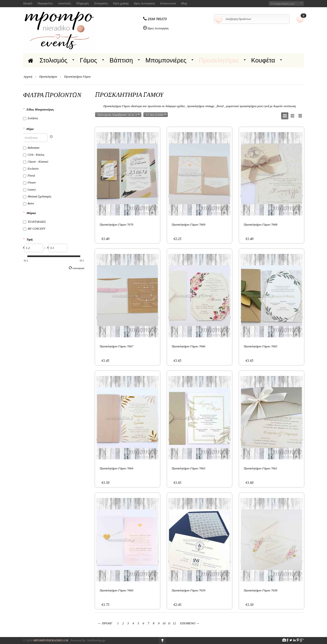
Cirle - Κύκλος (34, 155)
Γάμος (89, 60)
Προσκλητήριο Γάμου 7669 (188, 224)
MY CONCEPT (34, 229)
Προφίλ (28, 3)
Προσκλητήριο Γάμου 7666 (188, 346)
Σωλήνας (30, 118)
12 (174, 623)
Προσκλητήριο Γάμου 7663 (188, 468)
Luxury (29, 190)
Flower (30, 183)
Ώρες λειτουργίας (145, 3)
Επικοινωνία (168, 3)
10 (164, 623)
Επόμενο (190, 623)
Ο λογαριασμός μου (283, 3)
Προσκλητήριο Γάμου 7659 (188, 590)
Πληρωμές (83, 3)
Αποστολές (64, 3)
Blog (184, 3)
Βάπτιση (121, 60)
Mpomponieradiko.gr (51, 640)
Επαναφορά (77, 268)
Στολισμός (54, 60)
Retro (28, 203)
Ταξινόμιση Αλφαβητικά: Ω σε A (118, 115)
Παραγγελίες (45, 3)
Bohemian (31, 148)
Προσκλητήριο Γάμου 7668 (260, 224)
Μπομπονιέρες (166, 60)
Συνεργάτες (101, 3)
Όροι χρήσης (121, 3)
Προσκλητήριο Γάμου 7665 (260, 346)
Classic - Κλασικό (36, 162)
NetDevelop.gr (96, 640)
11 (169, 623)
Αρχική (28, 77)
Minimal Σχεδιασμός (37, 196)
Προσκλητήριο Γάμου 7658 (260, 590)
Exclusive (31, 169)
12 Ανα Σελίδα (156, 115)
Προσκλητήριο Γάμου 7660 (116, 590)
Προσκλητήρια (219, 60)
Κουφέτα (263, 60)
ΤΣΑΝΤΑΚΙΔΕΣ (34, 222)
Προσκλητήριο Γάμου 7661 (260, 468)
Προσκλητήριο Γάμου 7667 (116, 346)
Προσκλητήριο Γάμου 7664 (116, 468)
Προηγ (105, 623)
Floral (29, 176)
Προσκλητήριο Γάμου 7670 (116, 224)
